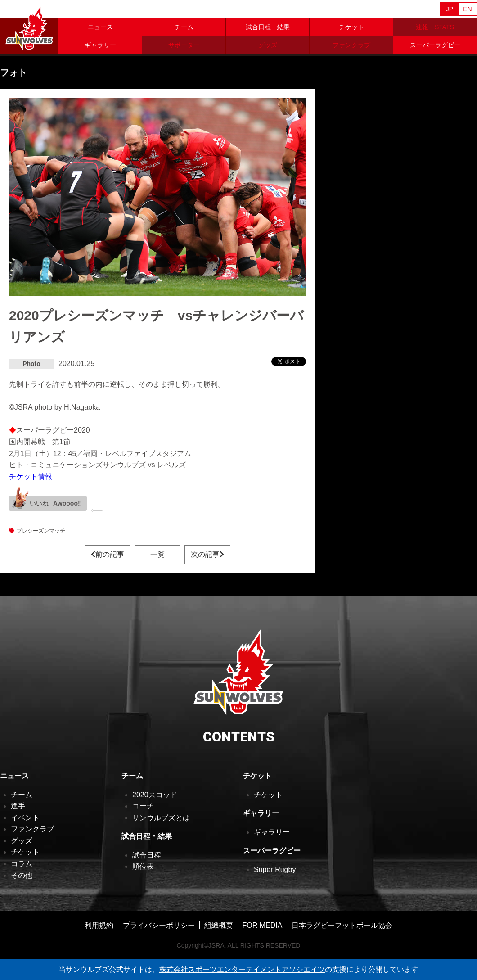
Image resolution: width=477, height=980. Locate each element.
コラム (22, 864)
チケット (351, 27)
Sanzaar (86, 9)
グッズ (22, 841)
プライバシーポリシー (159, 925)
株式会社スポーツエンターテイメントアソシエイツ (242, 969)
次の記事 (207, 554)
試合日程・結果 (268, 27)
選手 (18, 806)
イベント (25, 818)
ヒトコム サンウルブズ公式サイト (29, 27)
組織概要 (219, 925)
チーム (184, 27)
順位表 (143, 866)
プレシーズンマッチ (41, 531)
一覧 (157, 554)
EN (467, 9)
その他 (22, 875)
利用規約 (99, 925)
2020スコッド (155, 795)
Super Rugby (275, 869)
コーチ (143, 806)
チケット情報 (31, 476)
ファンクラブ (32, 829)
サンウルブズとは (161, 818)
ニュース (100, 27)
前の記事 (108, 554)
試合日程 (147, 855)
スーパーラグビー (435, 45)
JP (450, 9)
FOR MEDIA (263, 925)
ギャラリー (100, 45)
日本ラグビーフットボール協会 (342, 925)
